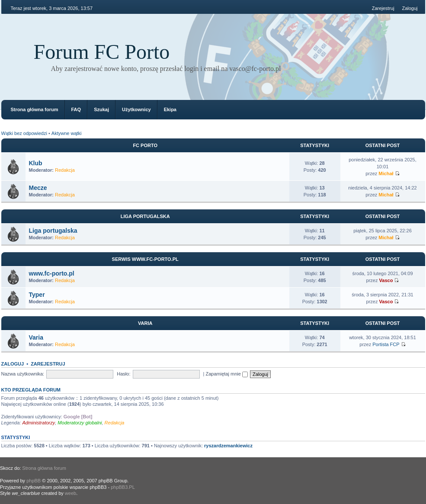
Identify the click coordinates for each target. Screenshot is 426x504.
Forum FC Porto (102, 52)
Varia (145, 323)
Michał (386, 173)
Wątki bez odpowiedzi (24, 133)
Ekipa (170, 109)
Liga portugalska (145, 216)
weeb (70, 493)
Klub (36, 163)
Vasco (386, 280)
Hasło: (123, 374)
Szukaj (101, 109)
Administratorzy (38, 423)
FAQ (76, 109)
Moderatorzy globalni (80, 423)
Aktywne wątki (67, 133)
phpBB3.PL (123, 487)
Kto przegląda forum (31, 390)
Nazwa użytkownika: (23, 374)
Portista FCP (386, 344)
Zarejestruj (383, 8)
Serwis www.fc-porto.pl (145, 259)
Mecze (38, 188)
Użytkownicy (136, 109)
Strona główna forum (35, 109)
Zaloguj (410, 8)
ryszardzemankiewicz (228, 446)
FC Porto (145, 145)
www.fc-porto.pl (52, 273)
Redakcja (65, 170)
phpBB (34, 481)
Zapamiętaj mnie (227, 374)
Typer (37, 295)
